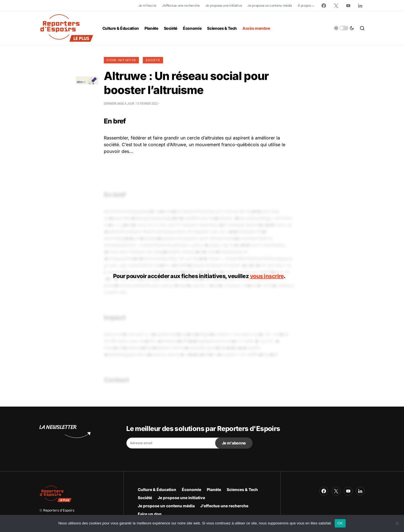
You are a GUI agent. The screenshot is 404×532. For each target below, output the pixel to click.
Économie (191, 489)
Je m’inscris (147, 5)
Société (153, 60)
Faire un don (150, 514)
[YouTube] (348, 6)
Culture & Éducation (157, 489)
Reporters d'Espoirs (59, 510)
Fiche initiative (121, 60)
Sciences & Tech (242, 489)
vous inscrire (267, 276)
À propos (304, 5)
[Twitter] (336, 6)
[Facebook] (324, 6)
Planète (214, 489)
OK (340, 523)
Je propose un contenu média (270, 5)
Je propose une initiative (224, 5)
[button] (344, 28)
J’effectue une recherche (181, 5)
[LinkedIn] (360, 6)
